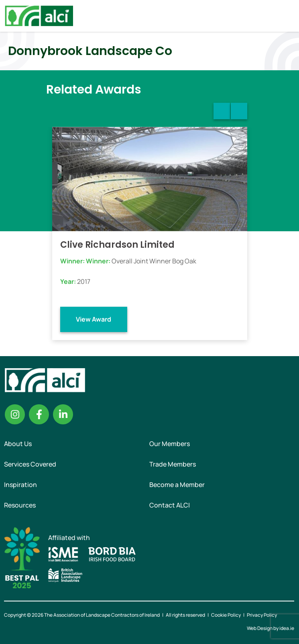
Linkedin (63, 414)
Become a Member (177, 485)
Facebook (39, 414)
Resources (20, 505)
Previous (222, 111)
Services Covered (30, 464)
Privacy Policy (262, 615)
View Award (94, 319)
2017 (84, 281)
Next (239, 111)
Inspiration (20, 485)
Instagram (15, 414)
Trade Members (173, 464)
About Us (18, 444)
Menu (286, 16)
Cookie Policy (226, 615)
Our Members (170, 444)
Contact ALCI (170, 505)
